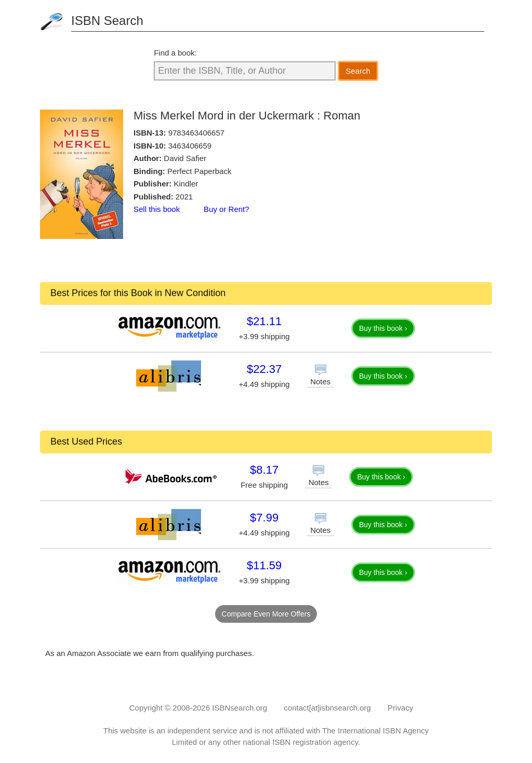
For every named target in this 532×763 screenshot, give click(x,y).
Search (358, 71)
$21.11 (264, 321)
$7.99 (264, 518)
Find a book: (175, 53)
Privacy (400, 708)
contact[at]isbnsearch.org (327, 708)
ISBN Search (107, 21)
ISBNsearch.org (240, 708)
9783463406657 (196, 133)
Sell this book (157, 209)
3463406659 (190, 146)
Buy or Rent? (227, 209)
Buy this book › (383, 328)
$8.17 (264, 470)
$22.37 (264, 369)
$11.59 (264, 565)
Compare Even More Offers (266, 614)
